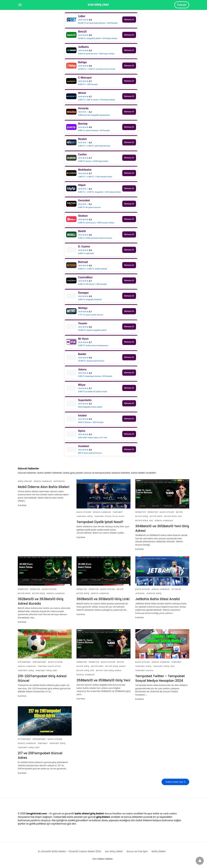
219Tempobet (25, 662)
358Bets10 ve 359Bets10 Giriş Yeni (103, 680)
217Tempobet (24, 739)
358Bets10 (82, 662)
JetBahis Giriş (154, 593)
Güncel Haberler (43, 481)
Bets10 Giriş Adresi (116, 666)
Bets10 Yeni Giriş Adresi (109, 670)
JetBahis (140, 593)
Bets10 (179, 512)
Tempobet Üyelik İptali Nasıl (109, 516)
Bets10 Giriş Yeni (144, 521)
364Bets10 (141, 512)
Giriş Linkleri (25, 481)
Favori (182, 5)
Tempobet (118, 512)
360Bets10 (82, 589)
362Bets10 (23, 589)
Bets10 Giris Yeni (173, 516)
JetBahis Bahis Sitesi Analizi (158, 599)
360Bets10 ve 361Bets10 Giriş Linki (103, 599)
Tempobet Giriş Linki (46, 670)
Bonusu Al (129, 20)
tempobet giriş (85, 516)
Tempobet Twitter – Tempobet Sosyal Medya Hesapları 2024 (160, 678)
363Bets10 (35, 589)
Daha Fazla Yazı (174, 782)
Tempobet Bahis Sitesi (49, 666)
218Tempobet (39, 739)
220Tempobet (40, 662)
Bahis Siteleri (84, 512)
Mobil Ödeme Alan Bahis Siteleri (44, 487)
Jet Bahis (176, 589)
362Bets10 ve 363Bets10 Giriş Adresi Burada (41, 601)
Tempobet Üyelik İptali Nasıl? (100, 522)
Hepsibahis (59, 481)
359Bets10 (94, 662)
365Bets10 (153, 512)
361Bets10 (94, 589)
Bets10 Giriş (142, 516)
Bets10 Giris (156, 516)
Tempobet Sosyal (144, 670)
